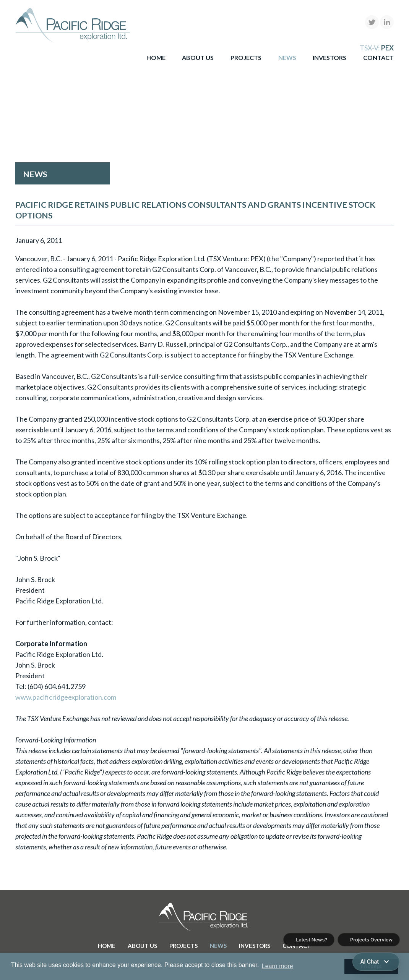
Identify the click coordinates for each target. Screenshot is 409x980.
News (287, 57)
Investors (329, 57)
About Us (198, 57)
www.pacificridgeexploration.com (66, 697)
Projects (246, 57)
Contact (378, 57)
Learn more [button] (278, 966)
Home (156, 57)
